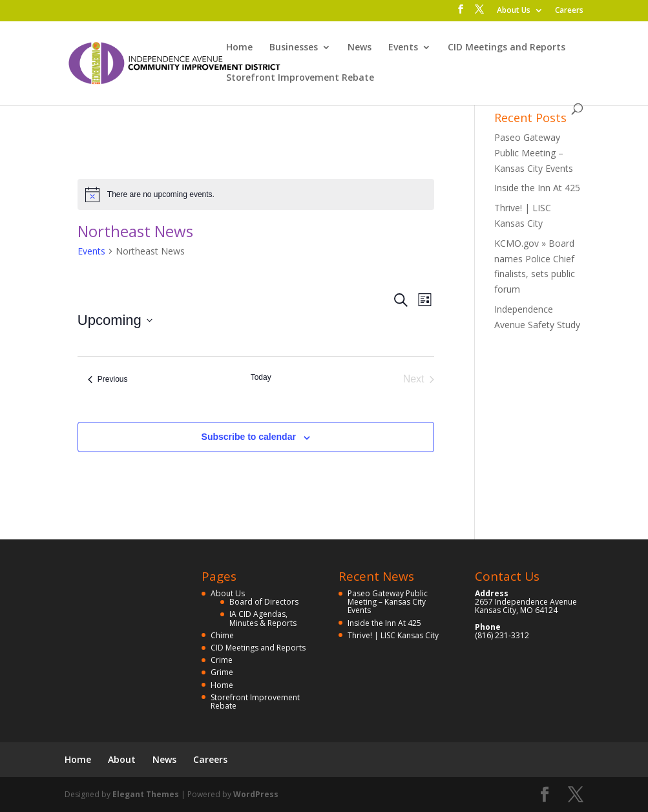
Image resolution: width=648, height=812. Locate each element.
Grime (222, 672)
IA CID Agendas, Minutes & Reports (263, 618)
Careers (569, 11)
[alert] (256, 194)
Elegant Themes (146, 794)
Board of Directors (264, 602)
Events (403, 48)
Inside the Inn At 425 (537, 188)
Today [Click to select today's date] (261, 377)
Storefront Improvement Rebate (300, 78)
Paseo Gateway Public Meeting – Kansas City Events (534, 153)
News (360, 48)
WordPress (256, 794)
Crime (222, 660)
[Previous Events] (108, 379)
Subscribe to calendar (249, 437)
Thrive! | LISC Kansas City (393, 635)
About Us (514, 11)
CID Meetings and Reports (507, 48)
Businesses (294, 48)
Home (239, 48)
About (122, 759)
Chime (222, 635)
